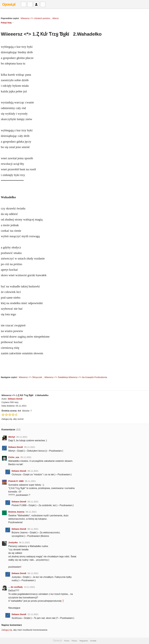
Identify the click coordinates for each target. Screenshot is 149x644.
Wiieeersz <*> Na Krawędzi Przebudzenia (88, 377)
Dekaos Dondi (15, 399)
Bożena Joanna (16, 512)
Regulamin (84, 641)
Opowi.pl (9, 4)
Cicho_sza (14, 457)
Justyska (13, 542)
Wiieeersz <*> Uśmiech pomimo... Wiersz (40, 18)
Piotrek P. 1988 (16, 481)
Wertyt (12, 437)
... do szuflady (15, 587)
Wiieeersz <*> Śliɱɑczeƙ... (31, 377)
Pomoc (74, 641)
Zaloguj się (7, 630)
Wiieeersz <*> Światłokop (56, 377)
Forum (67, 641)
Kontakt (93, 641)
